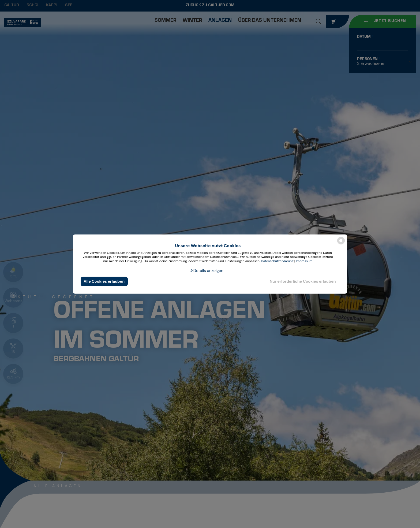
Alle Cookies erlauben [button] (104, 281)
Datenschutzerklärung (277, 261)
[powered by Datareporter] (341, 244)
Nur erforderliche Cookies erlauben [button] (303, 281)
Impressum (304, 261)
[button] (207, 270)
